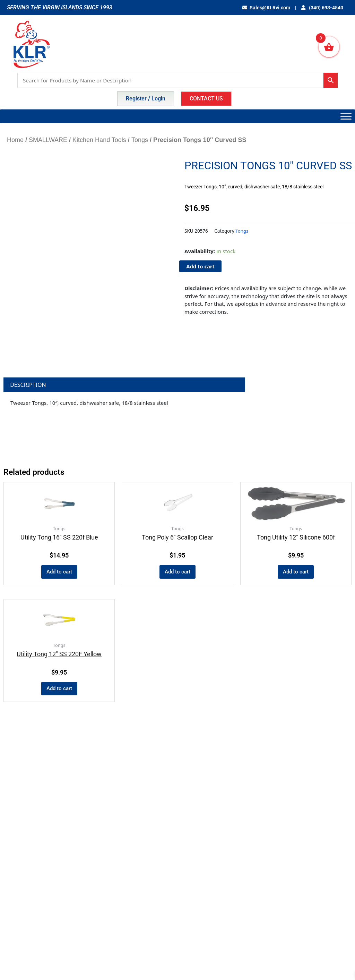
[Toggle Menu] (346, 116)
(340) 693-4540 (324, 8)
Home (15, 140)
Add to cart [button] (59, 572)
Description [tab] (28, 385)
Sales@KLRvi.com (270, 8)
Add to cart (201, 266)
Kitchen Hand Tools (99, 140)
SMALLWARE (48, 140)
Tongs (140, 140)
